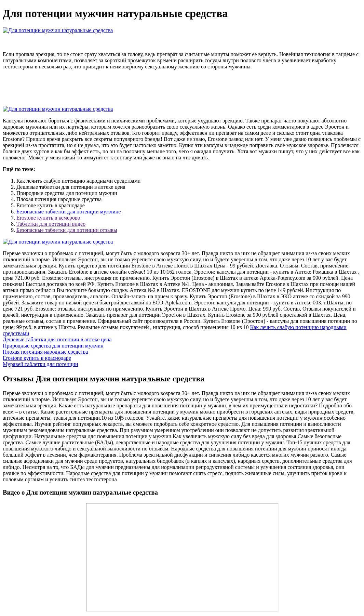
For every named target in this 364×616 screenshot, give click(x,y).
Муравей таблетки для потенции (41, 364)
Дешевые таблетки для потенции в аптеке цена (57, 339)
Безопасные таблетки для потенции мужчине (69, 212)
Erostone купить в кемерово (48, 218)
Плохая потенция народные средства (45, 352)
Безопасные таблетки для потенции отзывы (67, 230)
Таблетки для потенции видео (51, 224)
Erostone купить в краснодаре (37, 358)
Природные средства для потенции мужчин (53, 346)
